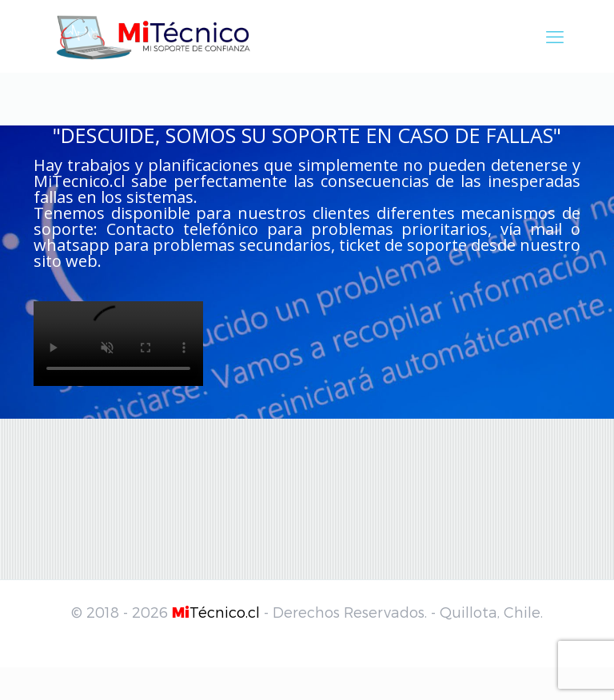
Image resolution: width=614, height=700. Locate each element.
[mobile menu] (555, 36)
